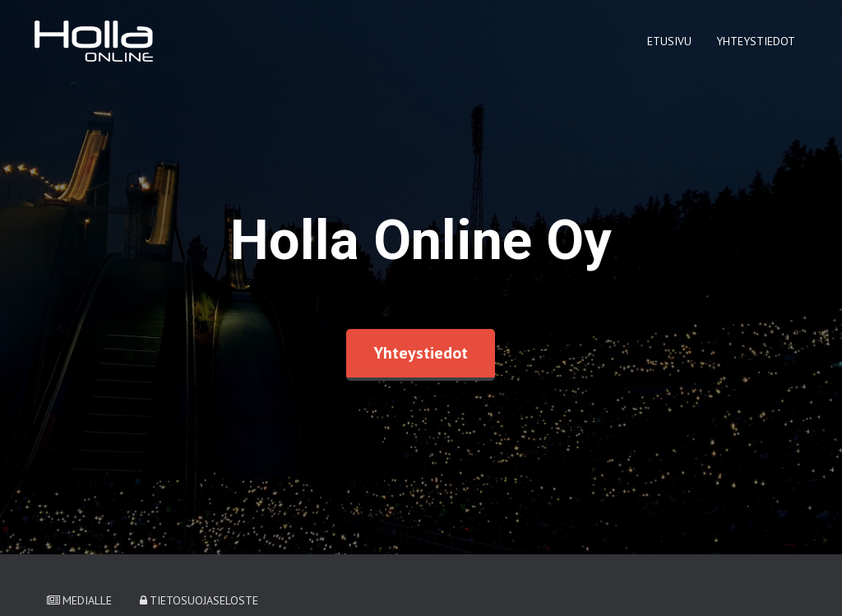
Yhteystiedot (756, 41)
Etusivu (669, 41)
